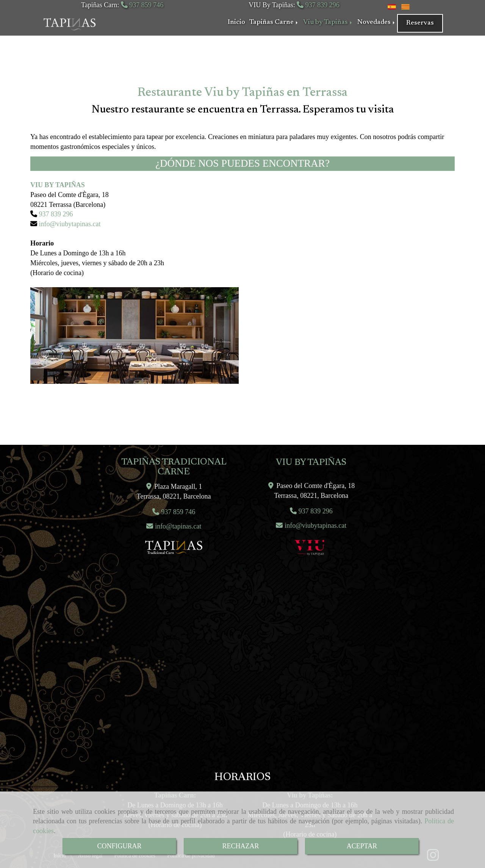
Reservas (420, 23)
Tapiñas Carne (274, 22)
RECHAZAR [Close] (240, 846)
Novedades (377, 22)
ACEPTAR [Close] (362, 846)
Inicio (236, 22)
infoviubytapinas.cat (69, 224)
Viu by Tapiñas (328, 22)
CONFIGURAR (119, 846)
